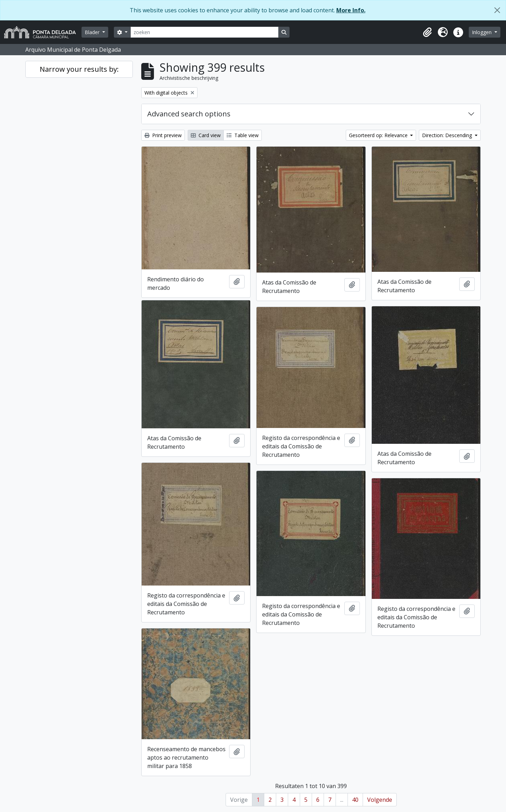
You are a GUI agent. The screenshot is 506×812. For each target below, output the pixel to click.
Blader (93, 32)
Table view (243, 135)
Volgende (380, 800)
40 (355, 800)
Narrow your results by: (79, 69)
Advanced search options (189, 114)
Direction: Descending (448, 135)
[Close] (497, 10)
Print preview (163, 135)
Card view (206, 135)
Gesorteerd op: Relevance (379, 135)
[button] (427, 32)
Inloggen (482, 32)
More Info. (351, 10)
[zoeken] (205, 32)
